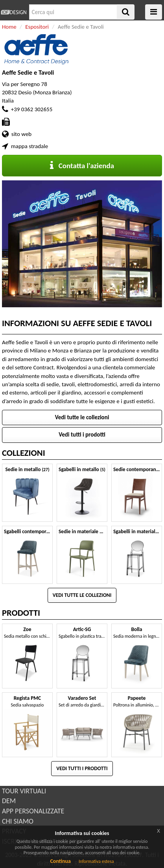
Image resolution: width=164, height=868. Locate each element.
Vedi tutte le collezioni (82, 417)
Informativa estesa (96, 861)
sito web (21, 134)
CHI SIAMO (18, 821)
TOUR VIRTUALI (24, 791)
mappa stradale (29, 146)
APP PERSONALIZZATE (33, 811)
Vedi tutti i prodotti (82, 435)
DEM (9, 801)
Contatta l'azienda (82, 166)
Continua (60, 861)
